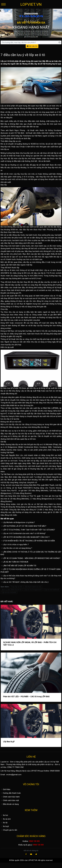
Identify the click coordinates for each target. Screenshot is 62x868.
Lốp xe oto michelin (9, 592)
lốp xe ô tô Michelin (45, 444)
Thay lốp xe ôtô (17, 587)
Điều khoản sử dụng (10, 804)
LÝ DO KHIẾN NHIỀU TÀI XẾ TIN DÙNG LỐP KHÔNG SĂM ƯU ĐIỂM (28, 541)
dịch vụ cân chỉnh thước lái (12, 590)
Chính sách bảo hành (10, 797)
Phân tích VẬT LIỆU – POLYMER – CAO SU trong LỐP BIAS (26, 697)
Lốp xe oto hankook (52, 590)
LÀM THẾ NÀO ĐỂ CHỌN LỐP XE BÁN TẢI (18, 566)
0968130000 (55, 771)
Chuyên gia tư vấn (9, 830)
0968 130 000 (34, 841)
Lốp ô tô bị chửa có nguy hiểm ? (15, 545)
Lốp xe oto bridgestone (33, 590)
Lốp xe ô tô (5, 61)
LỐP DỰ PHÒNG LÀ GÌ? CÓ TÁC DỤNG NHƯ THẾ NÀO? (23, 526)
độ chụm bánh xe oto (33, 587)
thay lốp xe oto (15, 141)
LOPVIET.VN (31, 4)
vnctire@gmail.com (14, 775)
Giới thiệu (5, 789)
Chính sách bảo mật (10, 800)
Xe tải (4, 823)
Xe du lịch (6, 819)
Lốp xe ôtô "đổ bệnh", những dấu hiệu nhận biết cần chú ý (25, 582)
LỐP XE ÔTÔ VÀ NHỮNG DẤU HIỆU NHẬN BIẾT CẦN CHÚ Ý (25, 537)
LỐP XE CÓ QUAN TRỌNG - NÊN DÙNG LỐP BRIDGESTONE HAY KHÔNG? (30, 558)
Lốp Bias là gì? (9, 742)
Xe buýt (5, 826)
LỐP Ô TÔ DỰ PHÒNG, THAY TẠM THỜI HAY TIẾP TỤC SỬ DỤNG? (28, 530)
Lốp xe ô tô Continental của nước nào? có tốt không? (23, 533)
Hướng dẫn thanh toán (11, 793)
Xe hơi (4, 815)
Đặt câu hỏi (32, 46)
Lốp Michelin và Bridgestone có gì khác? (18, 522)
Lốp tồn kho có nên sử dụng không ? (16, 548)
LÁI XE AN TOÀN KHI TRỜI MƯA (14, 562)
